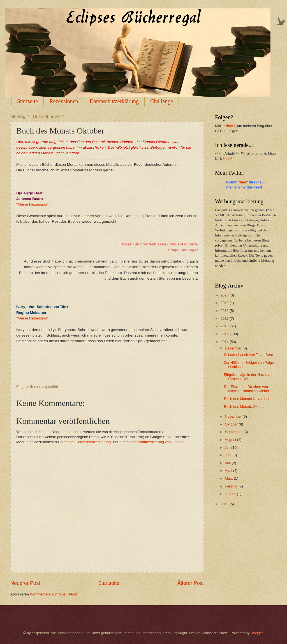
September (234, 432)
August (231, 440)
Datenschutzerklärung (114, 101)
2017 (225, 318)
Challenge (162, 101)
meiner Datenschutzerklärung (87, 442)
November (234, 416)
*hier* (230, 126)
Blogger (257, 633)
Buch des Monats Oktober (245, 407)
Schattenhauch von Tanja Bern (248, 355)
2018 (225, 311)
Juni (229, 455)
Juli (228, 448)
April (229, 471)
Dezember (234, 348)
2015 (225, 334)
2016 (225, 326)
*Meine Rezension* (32, 204)
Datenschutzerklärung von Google (156, 442)
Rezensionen (64, 101)
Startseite (27, 101)
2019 (225, 303)
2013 (225, 504)
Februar (232, 486)
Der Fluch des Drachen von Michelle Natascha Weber (247, 389)
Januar (231, 494)
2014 (225, 342)
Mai (228, 463)
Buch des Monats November (247, 399)
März (229, 478)
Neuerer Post (25, 583)
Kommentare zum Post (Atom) (54, 594)
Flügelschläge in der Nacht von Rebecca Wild (249, 377)
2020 (225, 295)
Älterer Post (191, 583)
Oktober (232, 424)
